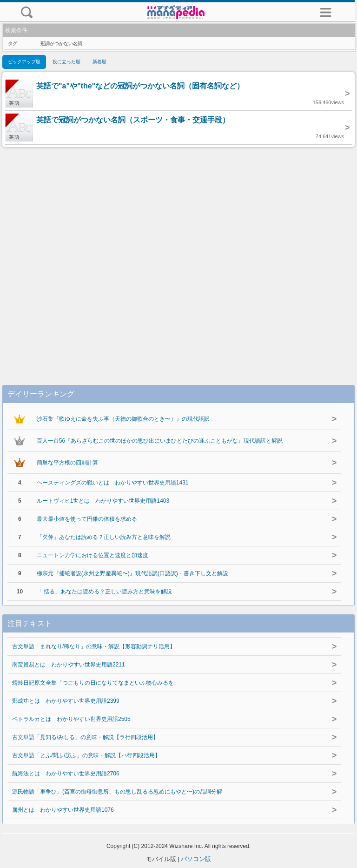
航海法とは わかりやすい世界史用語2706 (66, 774)
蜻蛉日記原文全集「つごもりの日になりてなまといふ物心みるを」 (96, 683)
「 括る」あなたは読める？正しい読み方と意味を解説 (104, 592)
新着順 (99, 62)
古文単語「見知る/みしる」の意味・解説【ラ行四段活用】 (85, 737)
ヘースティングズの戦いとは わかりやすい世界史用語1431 (113, 483)
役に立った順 (66, 62)
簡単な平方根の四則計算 (67, 463)
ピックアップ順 (24, 62)
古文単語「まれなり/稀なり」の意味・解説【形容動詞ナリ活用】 (94, 646)
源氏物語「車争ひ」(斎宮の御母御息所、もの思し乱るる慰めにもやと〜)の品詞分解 (117, 792)
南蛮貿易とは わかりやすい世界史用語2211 (69, 665)
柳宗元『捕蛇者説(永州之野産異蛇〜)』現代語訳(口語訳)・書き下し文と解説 (132, 573)
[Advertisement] (178, 256)
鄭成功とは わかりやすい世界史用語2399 (66, 701)
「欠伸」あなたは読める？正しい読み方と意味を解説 (104, 537)
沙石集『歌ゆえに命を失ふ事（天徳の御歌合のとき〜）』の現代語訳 (123, 419)
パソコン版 (196, 859)
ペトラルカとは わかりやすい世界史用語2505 (71, 719)
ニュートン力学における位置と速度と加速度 (93, 555)
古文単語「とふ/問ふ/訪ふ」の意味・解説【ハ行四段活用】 (86, 755)
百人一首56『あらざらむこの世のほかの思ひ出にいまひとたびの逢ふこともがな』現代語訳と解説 (160, 441)
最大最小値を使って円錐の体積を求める (87, 519)
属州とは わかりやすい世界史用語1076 (63, 810)
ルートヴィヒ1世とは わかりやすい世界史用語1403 (103, 501)
